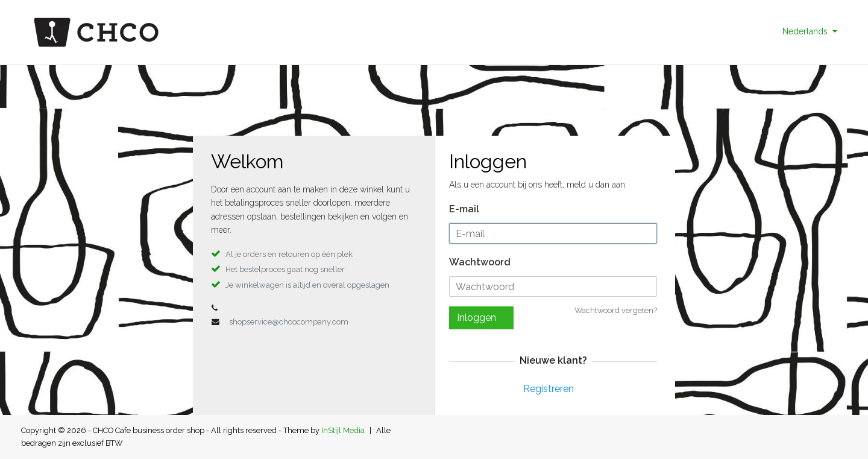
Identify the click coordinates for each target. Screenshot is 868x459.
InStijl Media (343, 430)
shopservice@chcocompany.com (289, 322)
